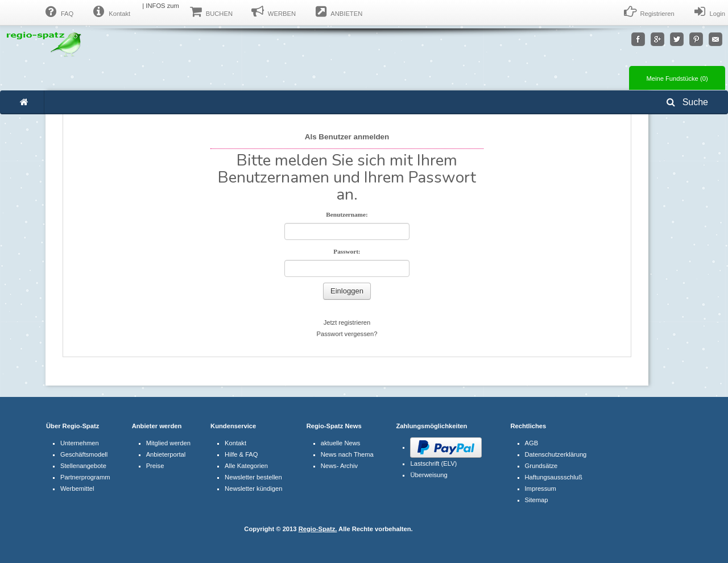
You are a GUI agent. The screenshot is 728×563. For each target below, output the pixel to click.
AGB (532, 443)
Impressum (541, 489)
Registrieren (648, 12)
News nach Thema (347, 454)
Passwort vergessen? (347, 334)
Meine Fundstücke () (677, 78)
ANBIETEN (338, 12)
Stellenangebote (83, 466)
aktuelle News (341, 443)
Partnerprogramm (85, 477)
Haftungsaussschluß (554, 477)
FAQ (58, 12)
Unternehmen (80, 443)
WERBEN (273, 12)
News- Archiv (339, 466)
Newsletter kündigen (253, 489)
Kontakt (110, 12)
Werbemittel (77, 489)
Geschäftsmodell (84, 454)
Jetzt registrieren (347, 322)
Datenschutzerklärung (556, 454)
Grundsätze (541, 466)
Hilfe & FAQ (241, 454)
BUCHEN (210, 12)
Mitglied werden (168, 443)
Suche (687, 102)
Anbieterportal (166, 454)
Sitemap (537, 500)
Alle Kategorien (246, 466)
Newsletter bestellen (253, 477)
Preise (155, 466)
